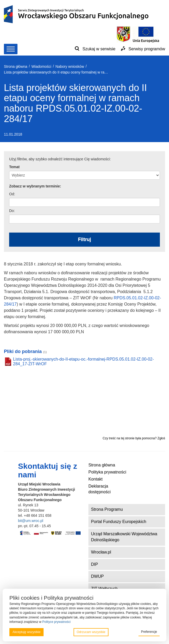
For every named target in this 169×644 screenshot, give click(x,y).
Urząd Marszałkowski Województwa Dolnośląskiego (124, 537)
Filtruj (84, 239)
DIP (95, 564)
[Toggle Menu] (11, 49)
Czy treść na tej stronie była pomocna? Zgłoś (134, 438)
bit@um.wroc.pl (31, 521)
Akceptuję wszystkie (26, 632)
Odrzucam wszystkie (91, 632)
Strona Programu (107, 509)
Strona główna (102, 465)
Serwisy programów (147, 49)
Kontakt (95, 479)
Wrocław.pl (101, 552)
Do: (12, 211)
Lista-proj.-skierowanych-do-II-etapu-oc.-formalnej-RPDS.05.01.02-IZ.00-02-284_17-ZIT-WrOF (83, 362)
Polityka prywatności (107, 472)
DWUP (97, 576)
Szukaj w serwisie (99, 49)
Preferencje (149, 632)
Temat (14, 167)
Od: (12, 194)
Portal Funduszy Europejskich (119, 522)
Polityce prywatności (56, 622)
